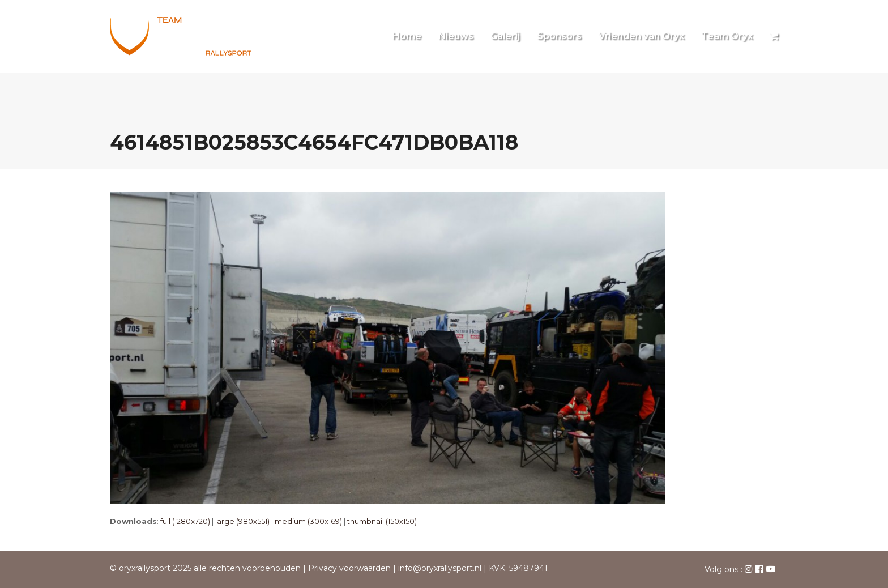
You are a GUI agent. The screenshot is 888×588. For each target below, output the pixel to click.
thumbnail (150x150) (382, 521)
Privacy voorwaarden (349, 568)
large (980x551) (242, 521)
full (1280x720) (185, 521)
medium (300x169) (308, 521)
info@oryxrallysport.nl (440, 568)
